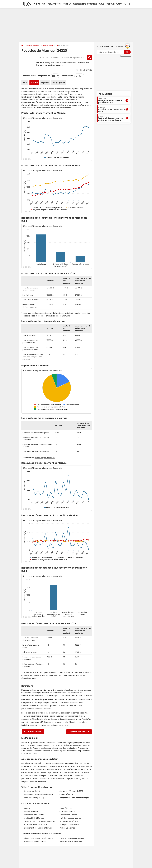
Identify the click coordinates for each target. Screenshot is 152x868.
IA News (37, 4)
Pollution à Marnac (67, 828)
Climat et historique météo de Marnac (40, 821)
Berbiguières (50, 63)
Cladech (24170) (66, 794)
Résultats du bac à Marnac (35, 842)
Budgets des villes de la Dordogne (74, 798)
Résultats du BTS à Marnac (71, 842)
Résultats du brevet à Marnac (72, 838)
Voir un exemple (126, 56)
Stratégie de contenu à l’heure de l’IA (111, 109)
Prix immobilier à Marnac (34, 815)
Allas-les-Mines (83, 63)
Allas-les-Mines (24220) (34, 798)
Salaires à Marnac (31, 811)
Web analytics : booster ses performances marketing (110, 118)
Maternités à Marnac (68, 815)
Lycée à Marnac (66, 808)
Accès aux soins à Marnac (70, 821)
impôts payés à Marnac (45, 458)
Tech (44, 4)
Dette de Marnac (33, 732)
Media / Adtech (54, 4)
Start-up (67, 4)
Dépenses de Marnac (79, 732)
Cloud (101, 4)
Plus (119, 4)
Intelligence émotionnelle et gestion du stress (110, 101)
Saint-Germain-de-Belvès (66, 63)
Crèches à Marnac (67, 811)
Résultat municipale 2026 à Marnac (38, 838)
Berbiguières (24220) (32, 791)
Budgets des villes (32, 45)
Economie (110, 4)
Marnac (53, 45)
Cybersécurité (79, 4)
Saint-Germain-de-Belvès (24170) (38, 794)
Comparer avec (67, 76)
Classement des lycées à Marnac (38, 828)
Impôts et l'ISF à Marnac (34, 818)
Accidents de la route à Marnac (37, 825)
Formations (105, 94)
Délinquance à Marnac (69, 825)
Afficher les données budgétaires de (36, 76)
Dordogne (44, 45)
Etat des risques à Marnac (70, 818)
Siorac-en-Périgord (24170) (71, 791)
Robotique (92, 4)
